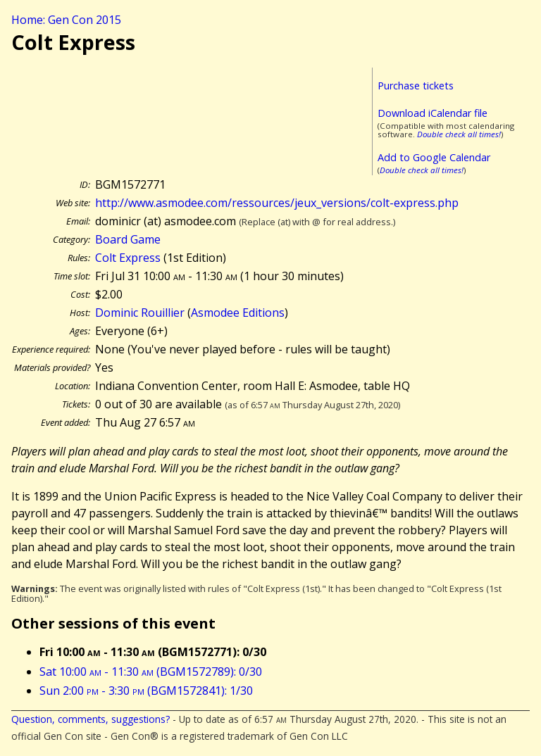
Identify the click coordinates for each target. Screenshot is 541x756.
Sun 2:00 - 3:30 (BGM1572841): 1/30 (146, 691)
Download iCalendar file (433, 113)
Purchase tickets (416, 86)
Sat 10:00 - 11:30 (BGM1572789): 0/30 (151, 672)
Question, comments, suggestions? (91, 719)
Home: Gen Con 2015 (66, 20)
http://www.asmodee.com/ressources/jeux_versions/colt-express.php (277, 203)
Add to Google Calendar (434, 157)
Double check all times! (459, 134)
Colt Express (128, 258)
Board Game (128, 239)
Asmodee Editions (238, 313)
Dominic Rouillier (140, 313)
